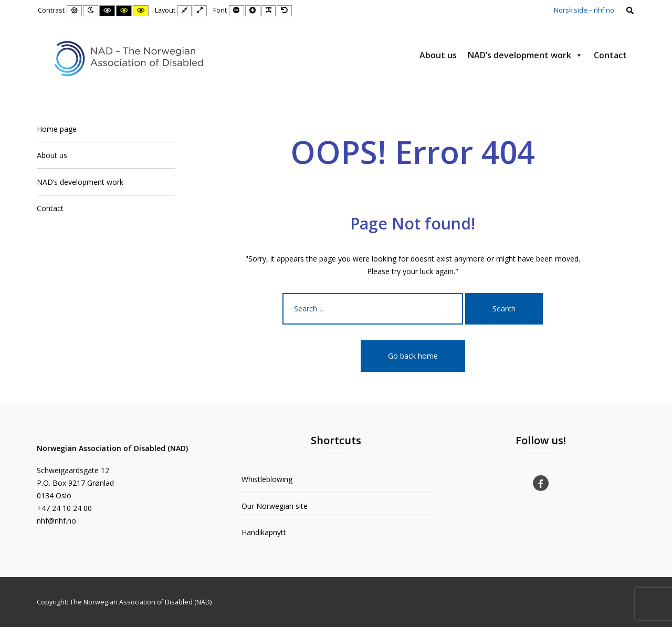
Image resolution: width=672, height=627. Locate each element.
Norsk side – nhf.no (584, 10)
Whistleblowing (267, 479)
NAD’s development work (525, 55)
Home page (57, 129)
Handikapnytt (264, 532)
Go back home (413, 356)
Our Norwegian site (275, 506)
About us (438, 55)
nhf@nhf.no (56, 521)
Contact (610, 55)
